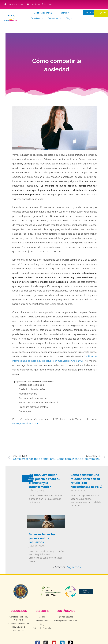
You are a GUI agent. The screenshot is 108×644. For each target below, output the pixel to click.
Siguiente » (74, 567)
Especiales (37, 18)
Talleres (64, 13)
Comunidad (54, 18)
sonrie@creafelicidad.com (25, 424)
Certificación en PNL (44, 13)
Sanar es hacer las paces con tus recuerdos (42, 538)
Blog (69, 18)
